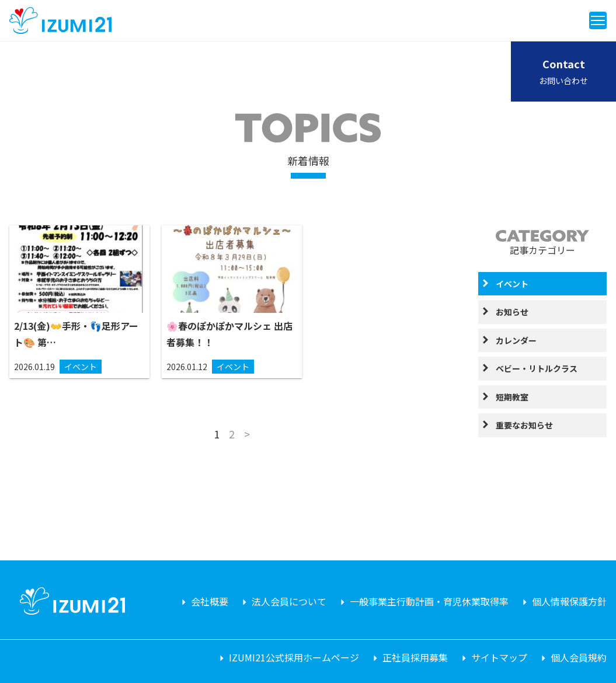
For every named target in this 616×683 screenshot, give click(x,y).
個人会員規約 (579, 657)
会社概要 (210, 601)
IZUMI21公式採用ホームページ (294, 657)
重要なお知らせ (524, 425)
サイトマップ (499, 657)
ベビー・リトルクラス (537, 368)
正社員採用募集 (415, 657)
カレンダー (516, 340)
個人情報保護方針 (569, 601)
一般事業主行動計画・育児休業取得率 (429, 601)
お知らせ (512, 312)
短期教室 (512, 397)
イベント (512, 284)
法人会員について (289, 601)
